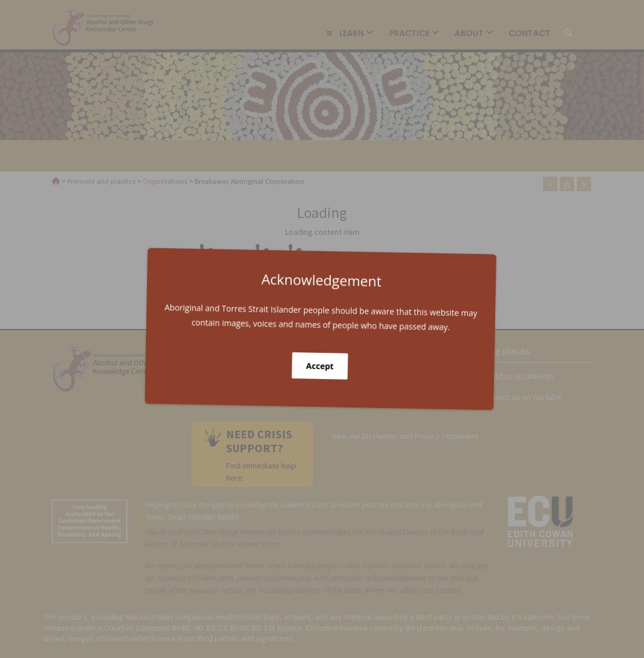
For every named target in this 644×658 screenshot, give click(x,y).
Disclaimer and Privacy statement (420, 436)
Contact (529, 33)
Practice (414, 33)
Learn (349, 33)
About (474, 33)
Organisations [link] (108, 155)
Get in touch (253, 384)
